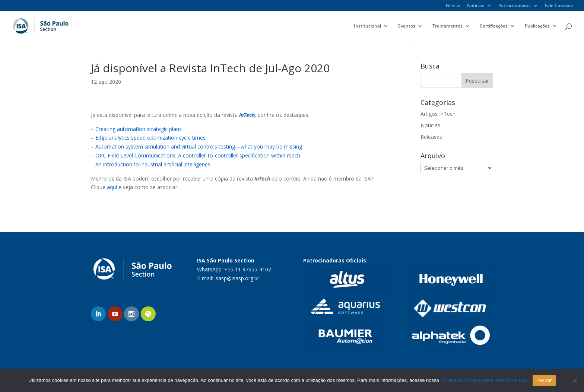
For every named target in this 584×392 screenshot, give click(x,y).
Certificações (494, 26)
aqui (112, 187)
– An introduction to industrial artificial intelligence (151, 164)
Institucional (367, 26)
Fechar (544, 380)
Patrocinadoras (515, 6)
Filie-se (453, 6)
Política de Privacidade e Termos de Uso (484, 380)
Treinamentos (447, 26)
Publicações (537, 26)
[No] (575, 380)
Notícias (476, 6)
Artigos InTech (438, 114)
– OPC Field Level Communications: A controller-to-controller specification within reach (196, 155)
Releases (431, 137)
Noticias (430, 125)
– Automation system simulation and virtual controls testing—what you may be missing (196, 146)
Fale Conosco (559, 6)
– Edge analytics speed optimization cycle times (148, 138)
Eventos (407, 26)
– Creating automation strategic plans (136, 129)
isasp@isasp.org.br (237, 278)
